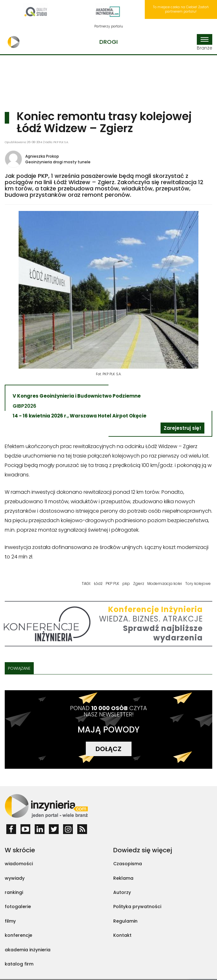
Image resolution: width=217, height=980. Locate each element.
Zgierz (139, 583)
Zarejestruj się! (182, 428)
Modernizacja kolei (165, 583)
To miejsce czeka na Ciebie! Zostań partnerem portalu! (181, 9)
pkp (126, 583)
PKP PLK (112, 583)
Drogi (108, 42)
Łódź (98, 583)
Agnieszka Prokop (42, 156)
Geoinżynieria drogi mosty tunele (58, 162)
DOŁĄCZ (108, 749)
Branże (205, 43)
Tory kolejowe (198, 583)
